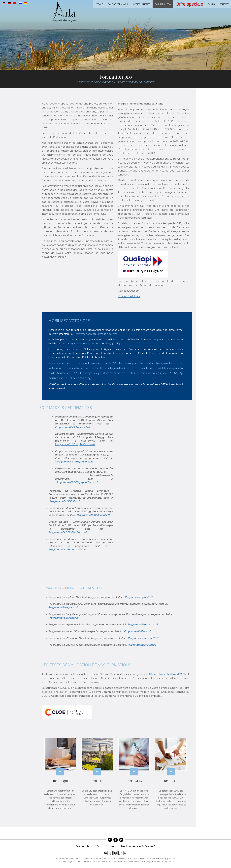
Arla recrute (82, 846)
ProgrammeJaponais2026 (141, 645)
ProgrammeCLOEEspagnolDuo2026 (77, 482)
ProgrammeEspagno (139, 625)
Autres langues (141, 4)
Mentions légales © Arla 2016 (138, 846)
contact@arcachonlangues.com (81, 344)
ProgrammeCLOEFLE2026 (65, 501)
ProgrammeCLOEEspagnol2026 (75, 462)
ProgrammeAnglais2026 (139, 597)
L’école (99, 4)
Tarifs (211, 4)
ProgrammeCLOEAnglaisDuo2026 (75, 444)
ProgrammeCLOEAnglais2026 (72, 427)
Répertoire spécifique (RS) (165, 674)
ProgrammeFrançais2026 (63, 607)
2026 (155, 625)
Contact (224, 4)
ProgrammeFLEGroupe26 (63, 618)
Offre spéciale (189, 4)
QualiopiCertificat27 (130, 296)
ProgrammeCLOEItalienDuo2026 (68, 532)
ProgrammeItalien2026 (138, 631)
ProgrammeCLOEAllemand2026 (67, 550)
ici (109, 133)
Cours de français (118, 4)
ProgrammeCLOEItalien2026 (94, 515)
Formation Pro (163, 4)
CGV (98, 846)
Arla (65, 12)
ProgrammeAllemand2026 (143, 638)
